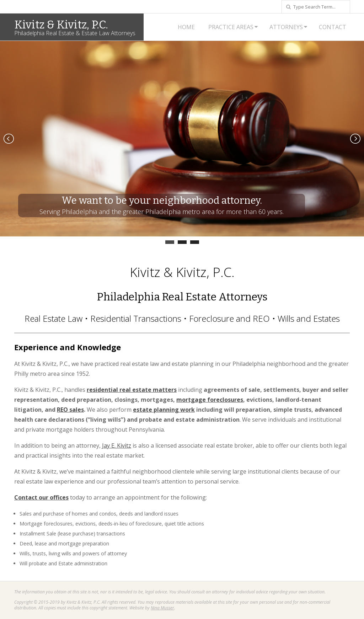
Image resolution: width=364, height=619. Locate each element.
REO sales (70, 410)
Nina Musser (162, 608)
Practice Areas (231, 27)
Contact (333, 27)
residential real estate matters (132, 390)
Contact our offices (41, 497)
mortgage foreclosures (210, 400)
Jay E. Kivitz (117, 445)
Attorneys (286, 27)
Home (186, 27)
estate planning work (164, 410)
